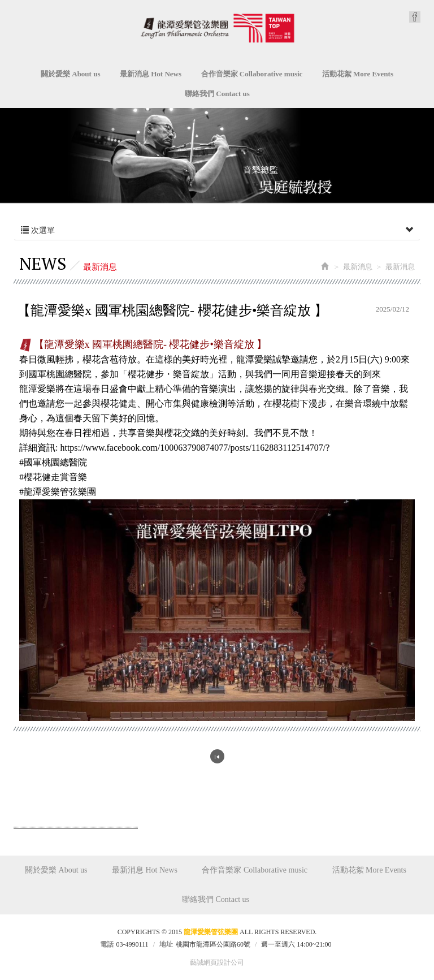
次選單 (217, 231)
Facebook (415, 17)
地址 (166, 944)
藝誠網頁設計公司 (217, 962)
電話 (107, 944)
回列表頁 (217, 756)
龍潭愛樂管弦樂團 (217, 28)
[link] (193, 448)
